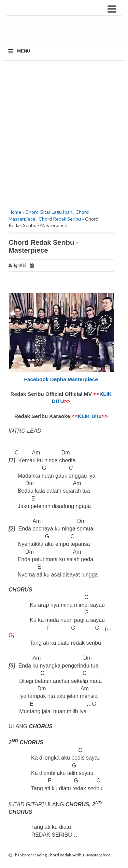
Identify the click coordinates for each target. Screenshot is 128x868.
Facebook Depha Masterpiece (61, 379)
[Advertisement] (67, 33)
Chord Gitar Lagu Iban (49, 212)
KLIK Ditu (90, 416)
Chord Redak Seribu (60, 219)
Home (15, 212)
